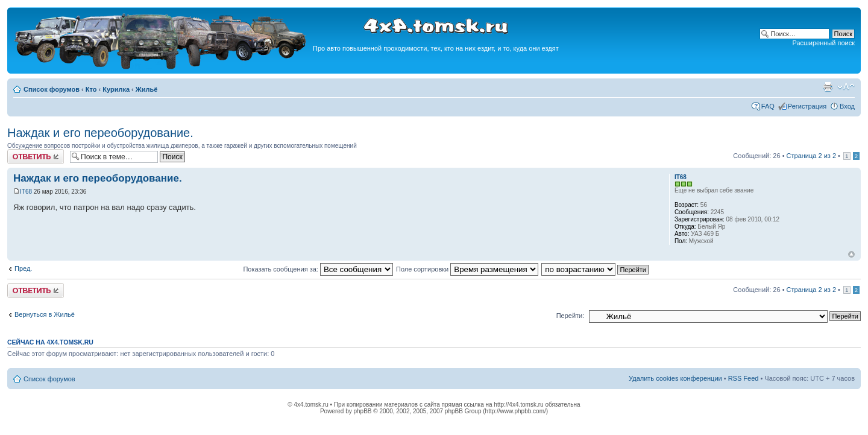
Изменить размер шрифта (846, 87)
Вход (847, 106)
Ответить (36, 157)
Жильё (147, 89)
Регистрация (807, 106)
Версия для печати (828, 87)
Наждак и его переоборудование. (100, 133)
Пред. (23, 268)
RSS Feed (744, 378)
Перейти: (571, 316)
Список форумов (52, 89)
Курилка (116, 89)
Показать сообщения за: (318, 269)
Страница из (811, 156)
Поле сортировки (467, 269)
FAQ (768, 106)
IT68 (26, 192)
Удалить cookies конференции (675, 378)
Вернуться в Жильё (45, 314)
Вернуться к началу (851, 254)
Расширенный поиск (823, 43)
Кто (91, 89)
